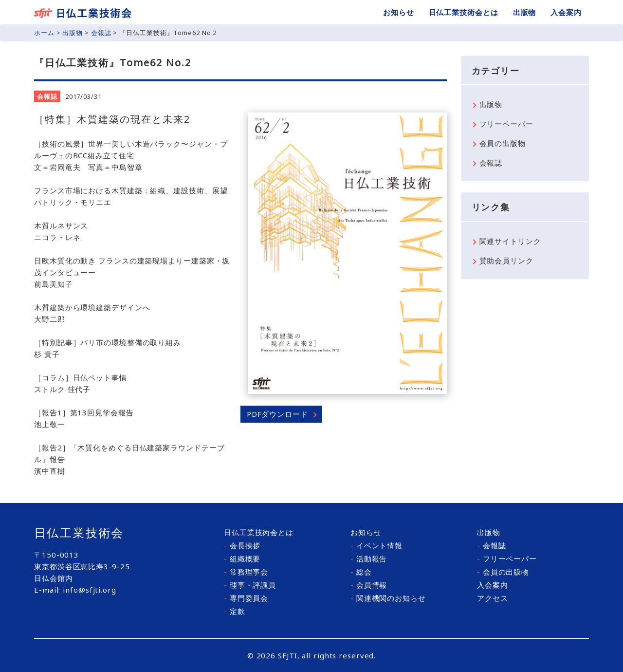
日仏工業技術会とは (464, 12)
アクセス (493, 598)
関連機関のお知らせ (388, 598)
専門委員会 (246, 598)
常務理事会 (246, 572)
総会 (361, 572)
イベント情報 (376, 545)
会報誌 (101, 33)
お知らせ (399, 12)
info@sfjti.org (90, 590)
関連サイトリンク (510, 241)
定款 (235, 611)
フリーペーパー (506, 124)
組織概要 (242, 559)
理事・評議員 (250, 585)
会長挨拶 (242, 545)
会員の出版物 (503, 143)
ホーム (44, 33)
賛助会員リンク (506, 261)
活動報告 (369, 559)
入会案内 (566, 12)
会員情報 (369, 585)
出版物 (525, 12)
